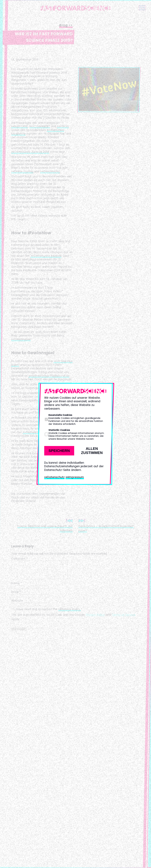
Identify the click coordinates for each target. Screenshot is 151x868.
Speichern (59, 451)
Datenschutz (56, 477)
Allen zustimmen (92, 451)
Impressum (76, 477)
